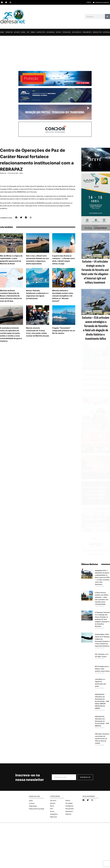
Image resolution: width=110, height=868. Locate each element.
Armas (33, 32)
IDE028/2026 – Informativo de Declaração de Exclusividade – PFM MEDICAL (102, 721)
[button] (16, 217)
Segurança (51, 32)
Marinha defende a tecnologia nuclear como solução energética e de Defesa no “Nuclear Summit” (63, 296)
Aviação (17, 32)
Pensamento (87, 32)
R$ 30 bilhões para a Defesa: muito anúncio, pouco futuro (102, 669)
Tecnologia (67, 32)
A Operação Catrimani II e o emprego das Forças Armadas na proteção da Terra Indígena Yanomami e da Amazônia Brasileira (102, 619)
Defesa (59, 32)
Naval (23, 32)
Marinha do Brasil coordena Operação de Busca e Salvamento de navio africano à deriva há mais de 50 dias (11, 296)
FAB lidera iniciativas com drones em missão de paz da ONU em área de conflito (102, 738)
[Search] (107, 16)
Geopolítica (41, 32)
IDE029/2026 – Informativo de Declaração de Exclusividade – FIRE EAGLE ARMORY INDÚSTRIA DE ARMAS (102, 701)
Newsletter (97, 32)
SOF (28, 32)
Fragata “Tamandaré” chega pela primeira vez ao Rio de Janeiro (64, 330)
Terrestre (9, 32)
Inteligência (77, 32)
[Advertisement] (55, 51)
